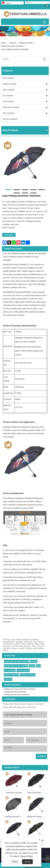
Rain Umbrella (8, 78)
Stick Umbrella (9, 90)
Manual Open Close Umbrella (16, 666)
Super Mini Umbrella (11, 107)
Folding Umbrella (26, 43)
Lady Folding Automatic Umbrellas (15, 49)
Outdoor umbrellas (11, 675)
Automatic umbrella (28, 675)
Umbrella (34, 661)
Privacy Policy (27, 856)
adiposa (32, 666)
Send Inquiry (9, 235)
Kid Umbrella (8, 96)
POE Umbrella (8, 113)
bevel (38, 666)
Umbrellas (8, 679)
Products (13, 43)
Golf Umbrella (8, 101)
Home (3, 43)
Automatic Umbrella (14, 793)
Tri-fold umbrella (23, 670)
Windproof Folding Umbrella (37, 817)
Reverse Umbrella (10, 119)
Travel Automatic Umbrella (37, 793)
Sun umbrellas (10, 670)
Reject (15, 862)
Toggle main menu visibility (45, 21)
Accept (27, 862)
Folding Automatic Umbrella (12, 46)
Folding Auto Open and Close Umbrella (19, 689)
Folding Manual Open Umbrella (17, 661)
